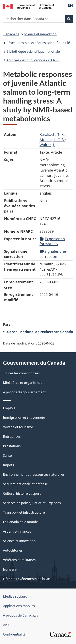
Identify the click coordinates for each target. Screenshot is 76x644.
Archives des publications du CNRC (33, 60)
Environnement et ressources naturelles (34, 474)
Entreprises (12, 437)
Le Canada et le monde (20, 522)
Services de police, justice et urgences (32, 503)
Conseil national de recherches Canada (40, 332)
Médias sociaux (15, 596)
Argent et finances (17, 531)
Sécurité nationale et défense (25, 484)
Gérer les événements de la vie (26, 579)
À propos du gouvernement (24, 392)
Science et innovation (40, 34)
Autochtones (13, 550)
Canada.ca (11, 34)
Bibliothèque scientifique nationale (33, 51)
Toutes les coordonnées (21, 373)
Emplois (9, 408)
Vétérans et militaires (19, 560)
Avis (6, 625)
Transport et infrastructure (24, 512)
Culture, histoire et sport (22, 493)
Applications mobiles (19, 606)
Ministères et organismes (23, 383)
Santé (7, 456)
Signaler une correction (53, 254)
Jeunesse (10, 569)
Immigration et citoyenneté (24, 418)
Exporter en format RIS (52, 241)
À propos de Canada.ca (21, 615)
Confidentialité (14, 634)
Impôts (9, 465)
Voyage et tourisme (18, 427)
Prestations (12, 446)
